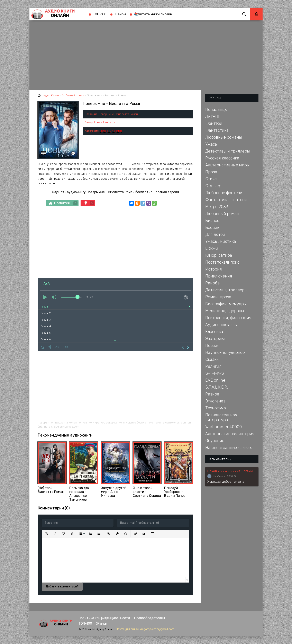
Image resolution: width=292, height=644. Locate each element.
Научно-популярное (225, 352)
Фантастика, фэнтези (226, 200)
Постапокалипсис (222, 262)
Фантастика (217, 130)
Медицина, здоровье (225, 311)
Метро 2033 (217, 207)
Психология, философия (228, 318)
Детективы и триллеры (228, 151)
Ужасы (212, 144)
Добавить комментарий (62, 587)
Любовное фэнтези (224, 193)
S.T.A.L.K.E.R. (217, 387)
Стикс (211, 179)
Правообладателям (150, 618)
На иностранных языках (229, 448)
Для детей (215, 234)
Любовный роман (111, 131)
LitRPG (212, 248)
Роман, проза (218, 297)
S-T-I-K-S (215, 373)
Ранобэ (212, 283)
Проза (211, 172)
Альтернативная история (230, 434)
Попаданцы (216, 109)
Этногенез (215, 401)
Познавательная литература (221, 417)
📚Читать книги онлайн (153, 14)
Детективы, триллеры (226, 290)
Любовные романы (224, 137)
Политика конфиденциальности (104, 618)
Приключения (219, 276)
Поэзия (212, 345)
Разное (212, 394)
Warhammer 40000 (223, 427)
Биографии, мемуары (226, 304)
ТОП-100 (100, 14)
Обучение (215, 441)
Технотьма (216, 408)
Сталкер (213, 186)
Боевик (212, 227)
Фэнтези (214, 123)
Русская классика (222, 158)
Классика (214, 332)
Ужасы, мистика (221, 241)
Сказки (212, 359)
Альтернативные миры (227, 165)
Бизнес (212, 221)
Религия (213, 366)
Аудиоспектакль (221, 325)
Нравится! (63, 203)
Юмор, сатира (219, 255)
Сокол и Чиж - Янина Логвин (230, 471)
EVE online (215, 380)
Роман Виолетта (105, 122)
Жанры (120, 14)
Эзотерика (215, 339)
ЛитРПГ (213, 116)
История (214, 269)
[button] (46, 534)
